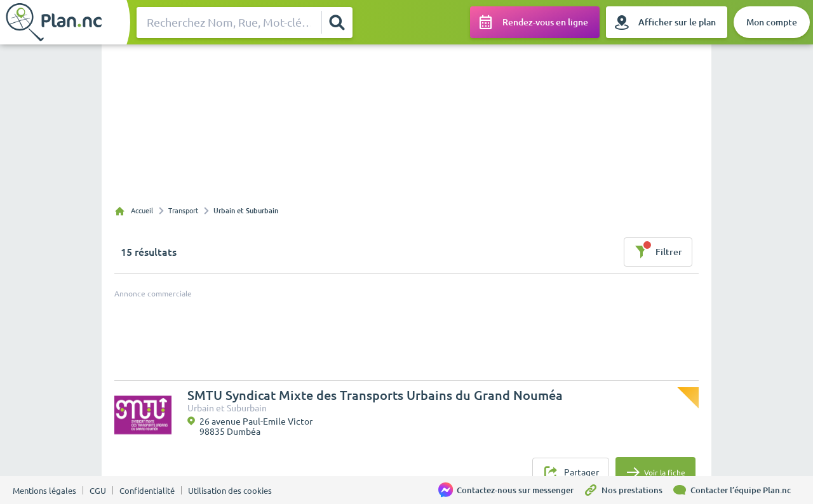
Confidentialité (147, 491)
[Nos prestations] (628, 490)
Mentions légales (44, 491)
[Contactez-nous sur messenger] (511, 490)
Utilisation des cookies (230, 491)
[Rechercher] (337, 22)
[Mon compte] (772, 22)
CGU (98, 491)
